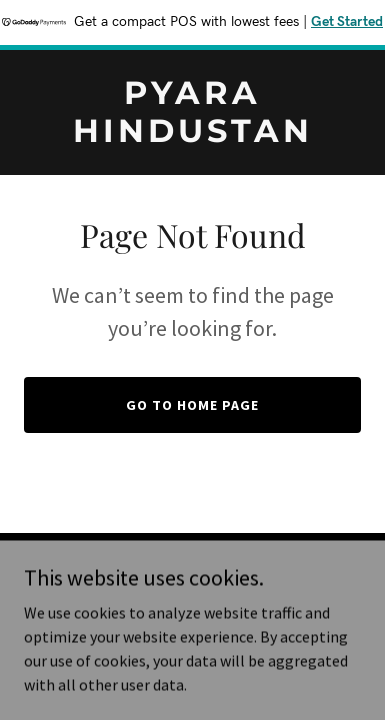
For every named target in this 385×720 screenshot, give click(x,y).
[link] (192, 136)
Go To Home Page (192, 405)
